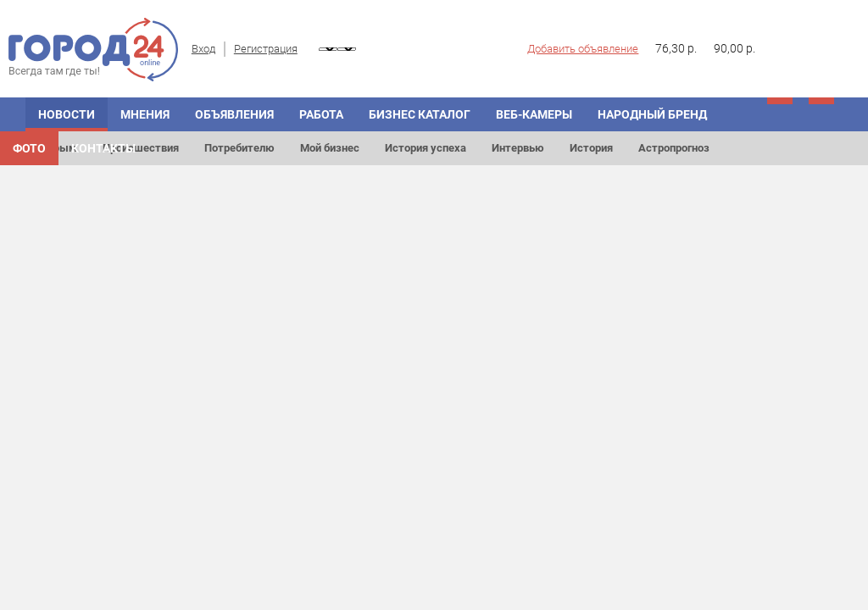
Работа (321, 114)
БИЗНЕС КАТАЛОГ (420, 114)
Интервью (518, 148)
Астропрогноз (674, 148)
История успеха (426, 148)
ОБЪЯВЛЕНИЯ (234, 114)
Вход (203, 49)
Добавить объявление (583, 49)
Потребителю (239, 148)
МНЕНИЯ (145, 114)
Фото (29, 148)
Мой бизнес (330, 148)
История (591, 148)
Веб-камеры (534, 114)
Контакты (103, 148)
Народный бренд (652, 114)
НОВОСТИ (67, 114)
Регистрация (266, 49)
